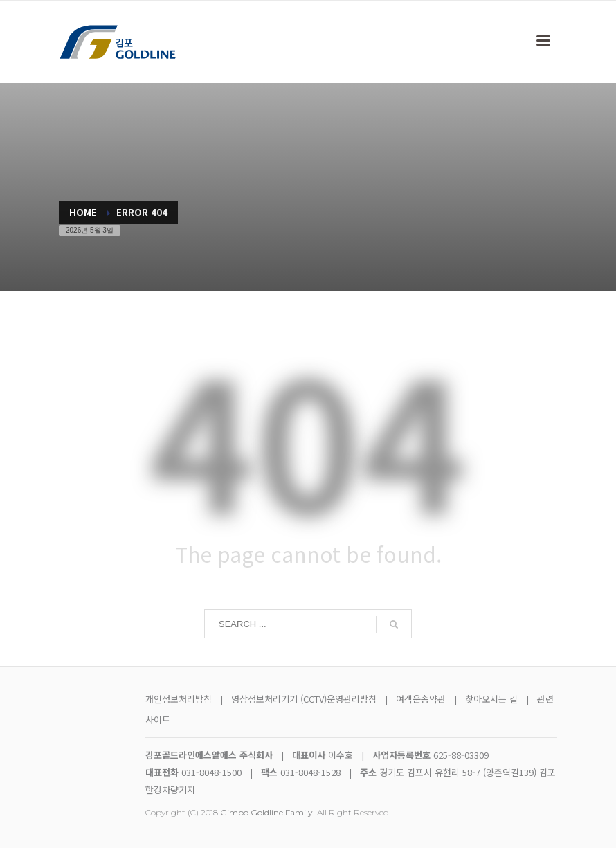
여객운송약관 (421, 699)
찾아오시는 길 (493, 699)
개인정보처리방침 (179, 699)
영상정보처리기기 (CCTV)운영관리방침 (304, 699)
